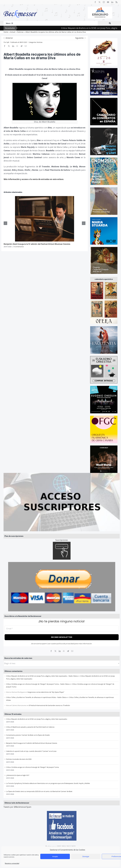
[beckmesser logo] (20, 9)
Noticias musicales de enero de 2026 (19, 759)
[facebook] (95, 2)
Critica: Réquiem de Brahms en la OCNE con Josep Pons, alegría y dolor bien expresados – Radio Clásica (42, 676)
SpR (8, 42)
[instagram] (104, 2)
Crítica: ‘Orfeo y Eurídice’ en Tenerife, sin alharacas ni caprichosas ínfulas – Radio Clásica (36, 697)
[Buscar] (110, 23)
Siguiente (79, 38)
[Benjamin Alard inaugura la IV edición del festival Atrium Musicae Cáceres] (45, 197)
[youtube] (108, 2)
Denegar (86, 856)
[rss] (117, 2)
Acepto (55, 856)
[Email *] (62, 629)
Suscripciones (62, 540)
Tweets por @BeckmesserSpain (17, 807)
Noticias (40, 42)
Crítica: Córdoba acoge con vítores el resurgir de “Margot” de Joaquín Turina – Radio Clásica (38, 684)
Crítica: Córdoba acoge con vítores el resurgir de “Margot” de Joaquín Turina (32, 767)
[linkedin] (112, 2)
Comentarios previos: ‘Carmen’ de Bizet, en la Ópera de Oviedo (28, 735)
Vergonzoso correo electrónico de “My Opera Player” (46, 692)
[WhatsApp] (64, 651)
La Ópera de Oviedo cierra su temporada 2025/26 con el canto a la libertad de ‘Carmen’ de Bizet (39, 791)
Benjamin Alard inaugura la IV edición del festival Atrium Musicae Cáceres (32, 743)
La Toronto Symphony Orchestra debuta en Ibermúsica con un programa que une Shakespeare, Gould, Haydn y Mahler (48, 783)
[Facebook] (51, 651)
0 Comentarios (19, 247)
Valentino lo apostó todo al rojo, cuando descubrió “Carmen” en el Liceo (31, 751)
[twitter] (99, 2)
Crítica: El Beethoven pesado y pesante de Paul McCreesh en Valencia (30, 727)
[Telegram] (68, 651)
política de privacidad (65, 644)
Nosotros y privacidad (12, 863)
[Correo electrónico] (72, 651)
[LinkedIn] (60, 651)
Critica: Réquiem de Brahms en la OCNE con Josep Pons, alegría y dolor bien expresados (37, 719)
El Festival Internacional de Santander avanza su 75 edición (49, 705)
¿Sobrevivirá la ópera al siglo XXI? (18, 775)
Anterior (9, 38)
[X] (55, 651)
